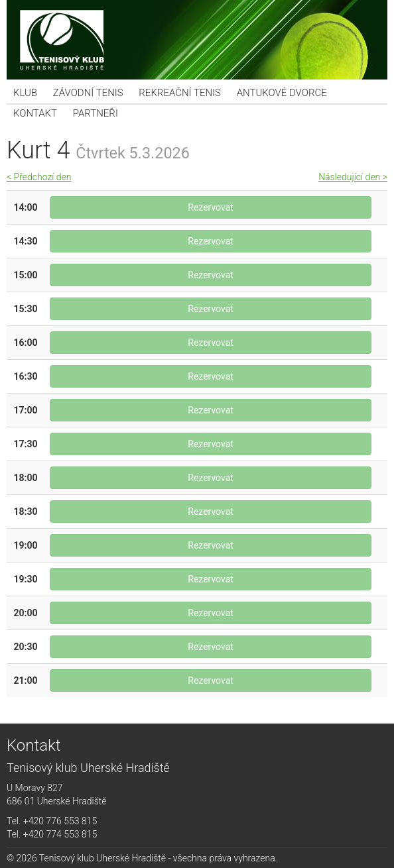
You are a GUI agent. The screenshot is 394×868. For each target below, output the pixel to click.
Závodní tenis (88, 93)
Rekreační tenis (180, 93)
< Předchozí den (39, 177)
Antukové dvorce (282, 93)
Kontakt (35, 113)
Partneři (96, 113)
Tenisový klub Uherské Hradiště (197, 40)
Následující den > (353, 177)
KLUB (25, 93)
